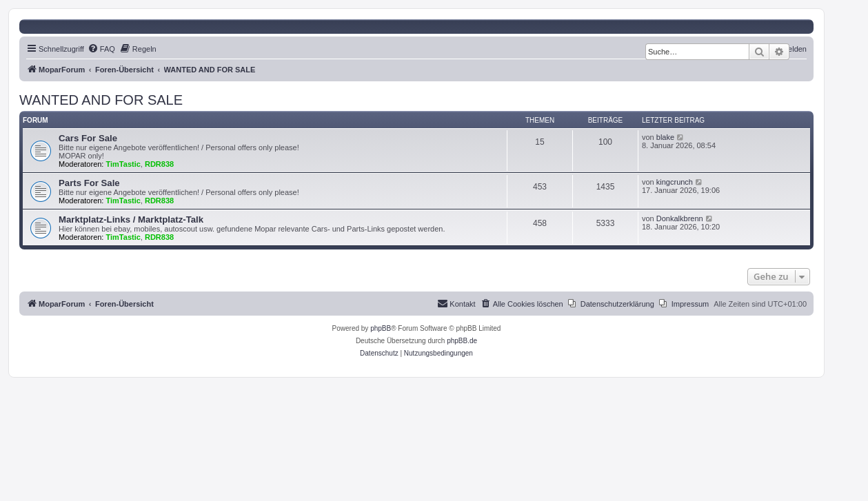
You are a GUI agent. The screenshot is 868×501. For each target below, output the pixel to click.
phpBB (381, 328)
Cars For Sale (88, 138)
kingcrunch (675, 182)
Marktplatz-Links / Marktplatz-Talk (131, 219)
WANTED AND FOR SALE (101, 100)
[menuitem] (101, 49)
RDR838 (159, 164)
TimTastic (123, 164)
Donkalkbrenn (680, 218)
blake (665, 137)
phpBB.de (462, 341)
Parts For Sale (89, 183)
